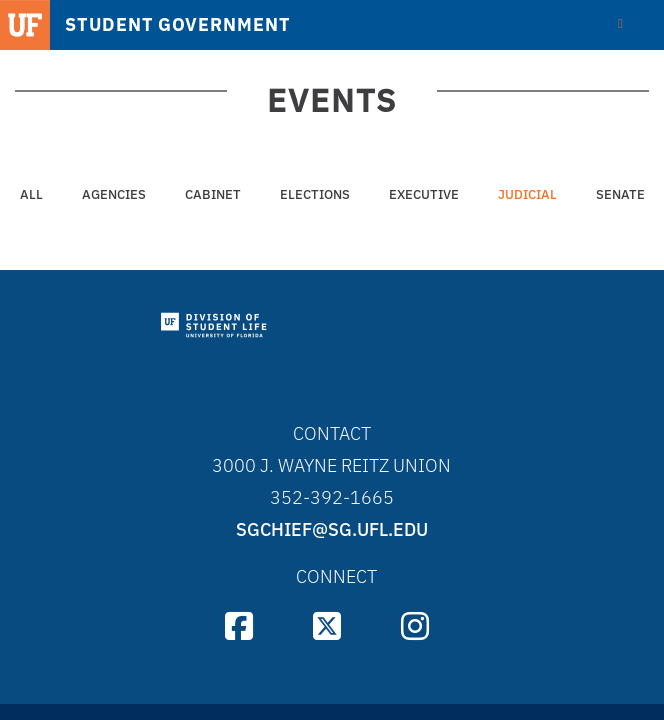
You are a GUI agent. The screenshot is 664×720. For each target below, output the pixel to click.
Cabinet (213, 194)
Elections (315, 194)
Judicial (527, 194)
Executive (424, 194)
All (31, 194)
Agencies (114, 194)
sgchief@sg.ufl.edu (332, 529)
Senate (620, 194)
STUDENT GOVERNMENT (177, 25)
